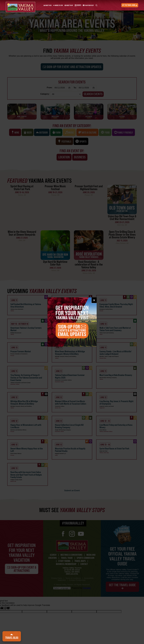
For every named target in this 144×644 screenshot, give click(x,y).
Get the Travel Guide (131, 5)
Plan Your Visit (87, 5)
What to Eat (69, 5)
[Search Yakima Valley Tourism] (95, 5)
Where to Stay (58, 5)
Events (77, 5)
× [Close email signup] (94, 300)
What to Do (47, 5)
